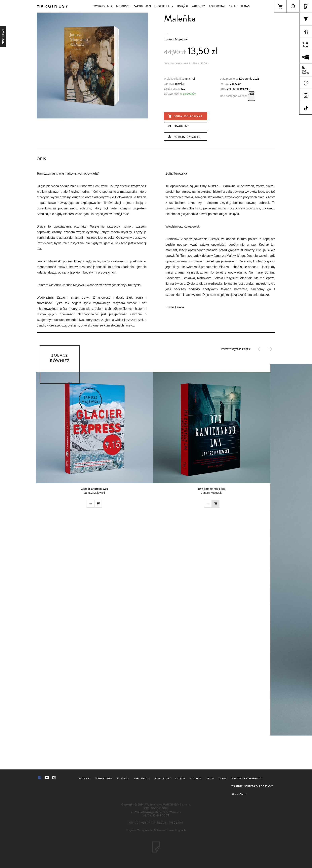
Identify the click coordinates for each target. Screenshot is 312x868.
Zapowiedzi (142, 6)
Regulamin (239, 794)
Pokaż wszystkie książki (236, 349)
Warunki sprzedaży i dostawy (252, 786)
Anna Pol (189, 79)
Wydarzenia (103, 6)
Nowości (123, 6)
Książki (183, 6)
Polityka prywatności (247, 778)
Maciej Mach (144, 830)
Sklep (233, 6)
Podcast (85, 778)
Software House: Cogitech (170, 830)
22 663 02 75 (161, 816)
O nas (245, 6)
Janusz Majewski (176, 39)
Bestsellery (164, 6)
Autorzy (198, 6)
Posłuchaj (217, 6)
